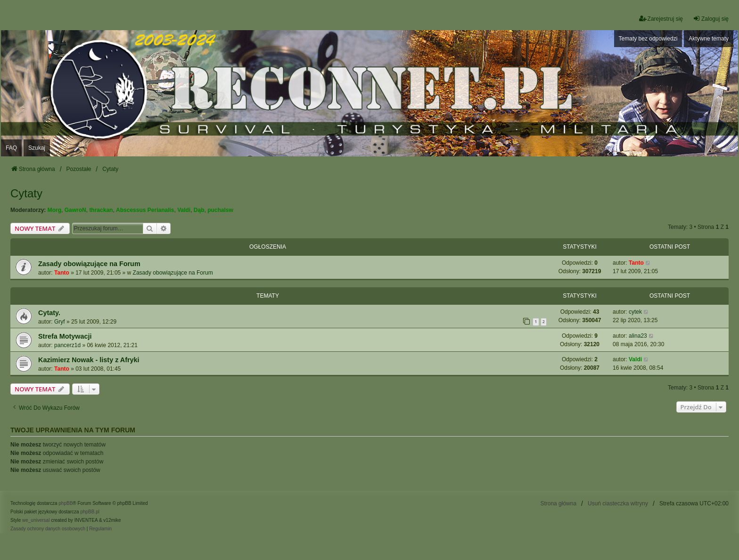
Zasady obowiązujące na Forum (89, 264)
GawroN (75, 210)
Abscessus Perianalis (145, 210)
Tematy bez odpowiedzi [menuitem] (648, 39)
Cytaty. (49, 313)
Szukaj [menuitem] (37, 148)
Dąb (199, 210)
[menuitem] (48, 529)
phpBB (66, 503)
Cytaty (26, 193)
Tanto (62, 273)
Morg (54, 210)
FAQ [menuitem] (11, 148)
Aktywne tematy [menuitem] (709, 39)
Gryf (60, 322)
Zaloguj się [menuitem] (711, 19)
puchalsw (220, 210)
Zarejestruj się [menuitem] (661, 19)
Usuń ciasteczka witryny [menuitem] (618, 503)
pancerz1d (67, 345)
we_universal (36, 520)
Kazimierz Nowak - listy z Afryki (89, 360)
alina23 (638, 336)
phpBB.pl (90, 512)
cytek (635, 312)
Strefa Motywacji (65, 336)
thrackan (101, 210)
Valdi (184, 210)
